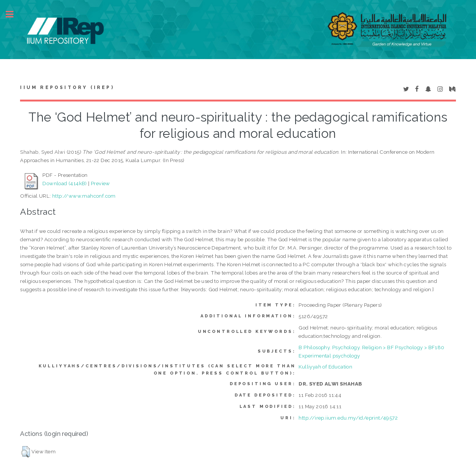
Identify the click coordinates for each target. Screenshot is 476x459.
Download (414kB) (65, 183)
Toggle (14, 14)
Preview (100, 183)
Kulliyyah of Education (325, 367)
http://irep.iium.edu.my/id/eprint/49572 (348, 418)
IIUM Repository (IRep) (67, 87)
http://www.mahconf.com (84, 196)
